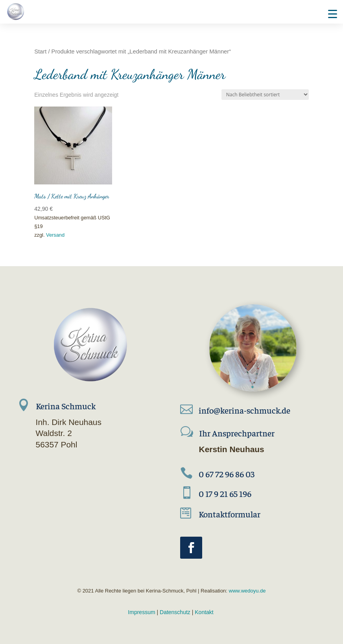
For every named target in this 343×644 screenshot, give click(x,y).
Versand (55, 235)
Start (40, 52)
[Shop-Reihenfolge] (265, 95)
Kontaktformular (230, 514)
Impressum (141, 612)
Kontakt (204, 612)
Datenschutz (175, 612)
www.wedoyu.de (247, 591)
